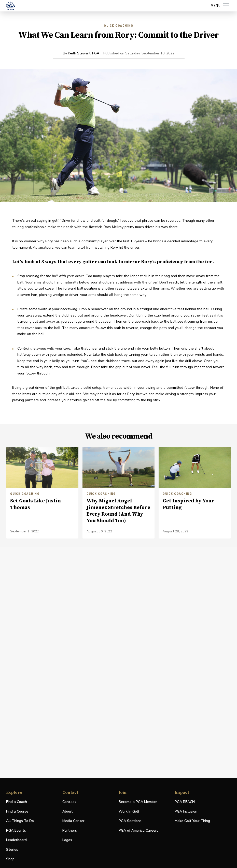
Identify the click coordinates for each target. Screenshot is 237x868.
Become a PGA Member (138, 802)
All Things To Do (20, 821)
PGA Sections (130, 821)
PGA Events (16, 830)
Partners (70, 830)
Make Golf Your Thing (192, 821)
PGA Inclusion (186, 811)
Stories (12, 850)
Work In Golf (129, 811)
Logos (67, 840)
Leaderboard (16, 840)
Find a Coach (17, 802)
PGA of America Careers (138, 831)
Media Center (73, 821)
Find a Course (17, 811)
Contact (69, 802)
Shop (10, 859)
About (68, 811)
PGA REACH (185, 802)
